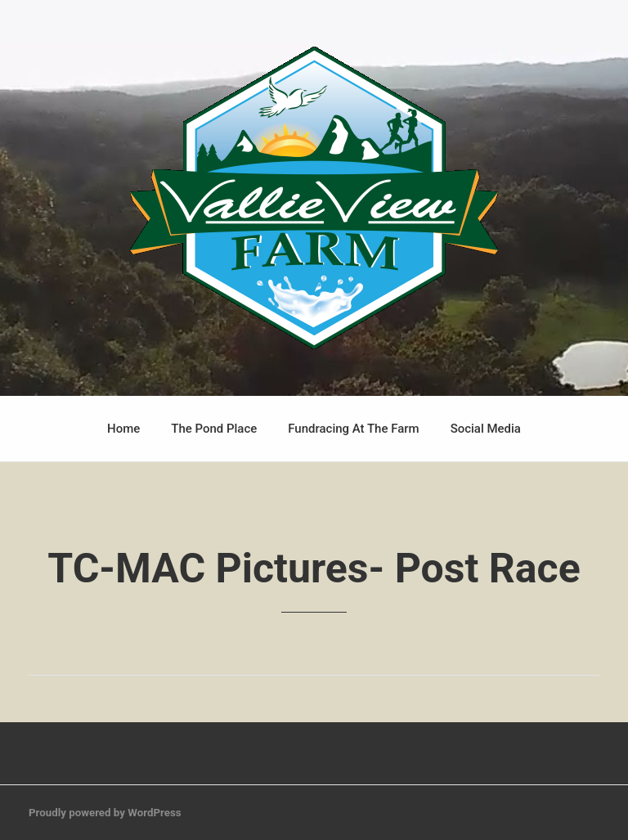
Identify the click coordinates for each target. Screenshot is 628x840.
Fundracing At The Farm (353, 429)
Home (123, 429)
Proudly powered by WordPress (105, 813)
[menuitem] (123, 429)
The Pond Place (214, 429)
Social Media (486, 429)
